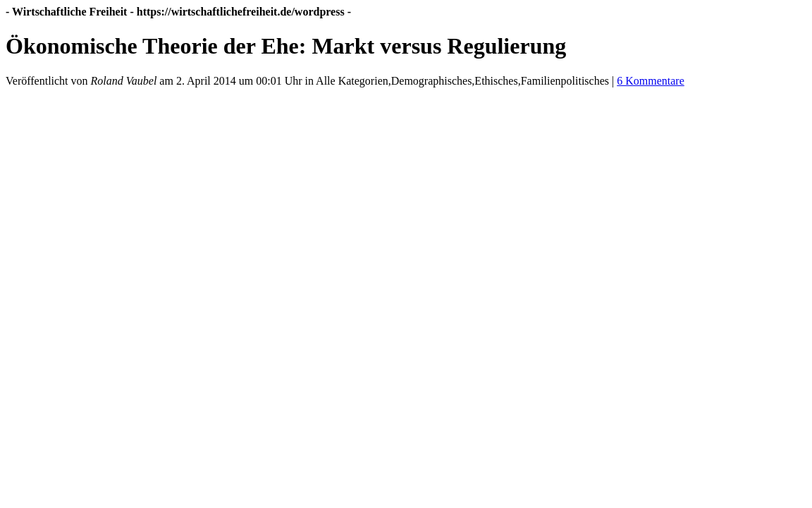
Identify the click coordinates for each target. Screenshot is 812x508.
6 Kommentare (651, 81)
